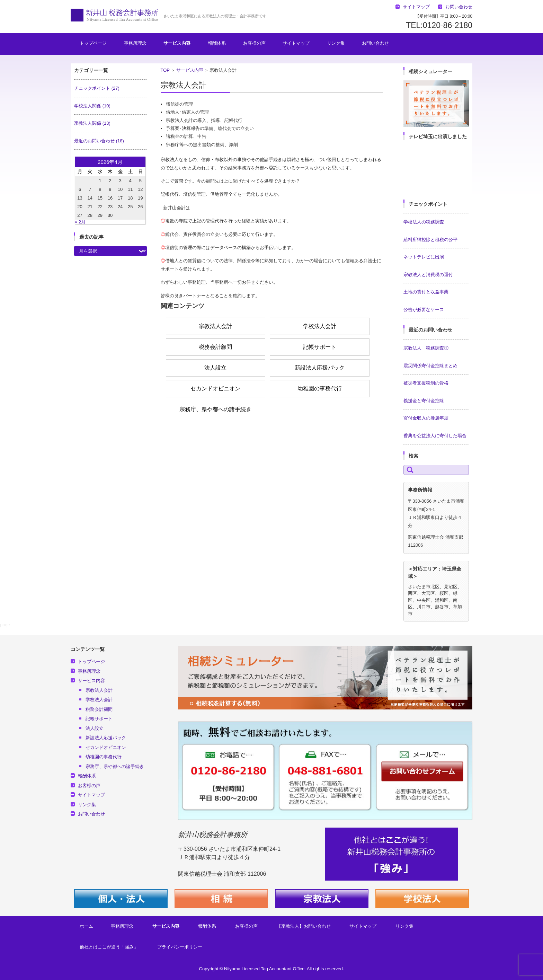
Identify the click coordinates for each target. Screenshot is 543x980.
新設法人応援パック (320, 368)
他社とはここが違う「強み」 (109, 947)
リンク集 (336, 43)
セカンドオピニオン (215, 389)
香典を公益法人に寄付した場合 (435, 436)
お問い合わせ (375, 43)
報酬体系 (217, 43)
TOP (165, 70)
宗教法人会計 (215, 326)
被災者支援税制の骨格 (426, 383)
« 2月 (80, 222)
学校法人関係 (92, 106)
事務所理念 (135, 43)
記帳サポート (320, 347)
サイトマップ (296, 43)
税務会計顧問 (215, 347)
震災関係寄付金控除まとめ (430, 366)
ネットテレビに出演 (424, 257)
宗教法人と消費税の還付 (428, 275)
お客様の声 (254, 43)
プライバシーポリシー (180, 947)
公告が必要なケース (424, 310)
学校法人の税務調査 (424, 222)
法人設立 (215, 368)
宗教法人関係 (92, 123)
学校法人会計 (320, 326)
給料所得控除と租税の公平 (430, 240)
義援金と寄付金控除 (424, 401)
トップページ (93, 43)
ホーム (86, 926)
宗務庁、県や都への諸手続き (215, 409)
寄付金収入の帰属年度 (426, 418)
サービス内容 (177, 43)
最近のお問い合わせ (99, 141)
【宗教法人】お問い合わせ (304, 926)
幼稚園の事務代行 (320, 389)
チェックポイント (97, 88)
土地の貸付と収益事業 (426, 292)
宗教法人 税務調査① (426, 348)
